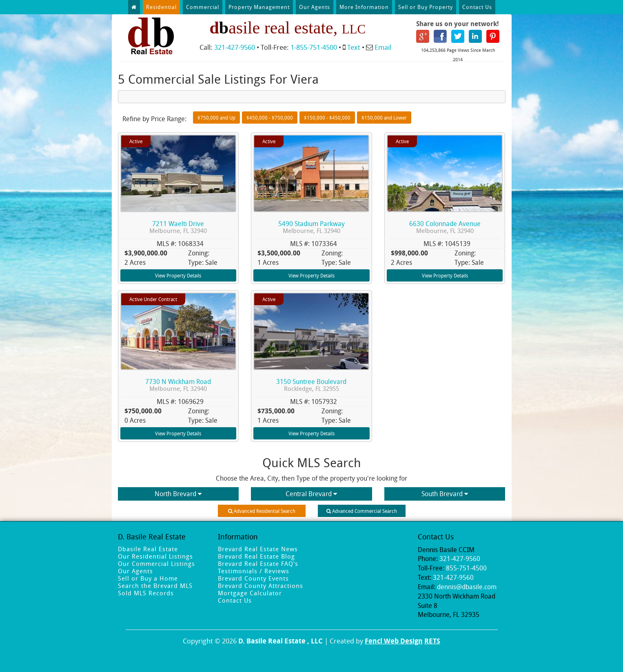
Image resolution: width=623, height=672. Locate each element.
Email (383, 47)
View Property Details (178, 275)
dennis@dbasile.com (467, 587)
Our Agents (315, 7)
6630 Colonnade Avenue (445, 227)
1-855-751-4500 (314, 47)
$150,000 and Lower (384, 118)
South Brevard (445, 494)
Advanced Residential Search (262, 511)
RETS (432, 641)
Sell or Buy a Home (148, 578)
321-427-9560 (235, 47)
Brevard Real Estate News (258, 549)
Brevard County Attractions (261, 586)
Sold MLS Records (146, 593)
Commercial (203, 7)
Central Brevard (311, 494)
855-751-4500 (466, 568)
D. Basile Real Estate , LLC (280, 641)
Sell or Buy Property (426, 7)
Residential (161, 7)
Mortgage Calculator (250, 593)
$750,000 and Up (216, 118)
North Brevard (178, 494)
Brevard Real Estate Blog (256, 556)
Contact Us (477, 7)
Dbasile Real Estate (148, 549)
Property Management (259, 7)
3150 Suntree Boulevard (311, 385)
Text (354, 47)
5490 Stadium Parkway (311, 227)
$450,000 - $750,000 (270, 118)
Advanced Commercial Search (362, 511)
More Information (364, 7)
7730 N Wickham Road (178, 385)
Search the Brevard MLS (155, 586)
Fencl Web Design (394, 641)
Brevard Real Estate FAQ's (258, 563)
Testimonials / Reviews (254, 571)
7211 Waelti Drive (178, 227)
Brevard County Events (253, 578)
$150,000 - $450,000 (327, 118)
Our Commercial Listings (156, 563)
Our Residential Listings (155, 556)
